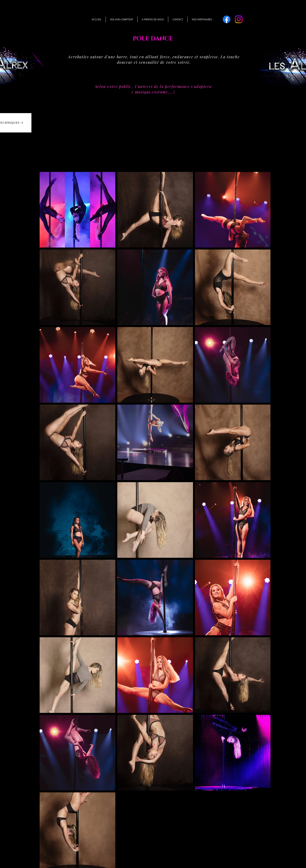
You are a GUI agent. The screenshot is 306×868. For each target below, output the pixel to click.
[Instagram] (239, 19)
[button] (202, 19)
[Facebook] (227, 19)
